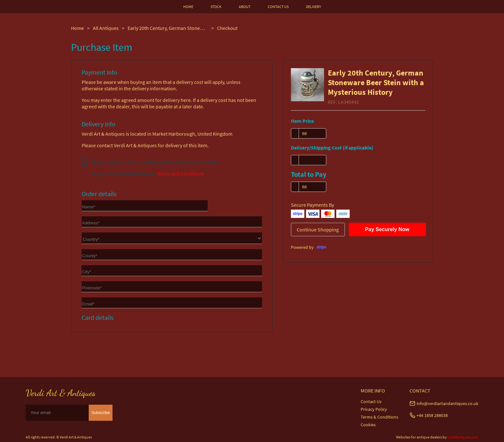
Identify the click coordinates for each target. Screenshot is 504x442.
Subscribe (101, 413)
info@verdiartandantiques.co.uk (447, 403)
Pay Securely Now (387, 229)
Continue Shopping (318, 230)
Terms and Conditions (180, 174)
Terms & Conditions (379, 417)
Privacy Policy (374, 409)
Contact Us (371, 401)
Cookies (368, 425)
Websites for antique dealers (419, 437)
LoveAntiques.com (463, 437)
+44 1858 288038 (432, 415)
